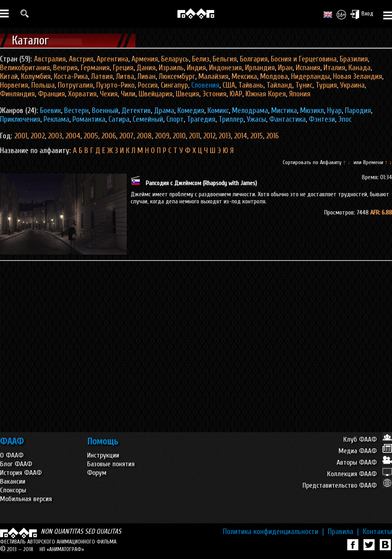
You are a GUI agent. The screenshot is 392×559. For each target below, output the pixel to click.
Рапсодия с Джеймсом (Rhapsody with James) (201, 183)
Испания (308, 68)
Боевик (50, 111)
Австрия (81, 59)
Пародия (358, 111)
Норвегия (14, 85)
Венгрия (65, 68)
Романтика (89, 119)
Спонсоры (13, 490)
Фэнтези (322, 119)
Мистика (284, 111)
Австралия (50, 59)
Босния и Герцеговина (304, 59)
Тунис (304, 85)
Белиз (201, 59)
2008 (144, 136)
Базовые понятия (111, 464)
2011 (194, 136)
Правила (343, 532)
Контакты (377, 532)
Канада (360, 68)
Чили (128, 94)
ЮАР (236, 94)
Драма (164, 111)
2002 (38, 136)
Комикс (218, 111)
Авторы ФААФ (364, 462)
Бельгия (225, 59)
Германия (95, 68)
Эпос (345, 119)
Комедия (191, 111)
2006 (109, 136)
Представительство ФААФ (347, 485)
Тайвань (251, 85)
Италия (334, 68)
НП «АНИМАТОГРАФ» (62, 549)
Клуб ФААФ (368, 439)
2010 (179, 136)
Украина (352, 85)
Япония (300, 94)
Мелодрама (250, 111)
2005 (91, 136)
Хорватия (82, 94)
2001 (21, 136)
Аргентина (112, 59)
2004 (73, 136)
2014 (241, 136)
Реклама (56, 119)
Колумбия (36, 77)
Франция (51, 94)
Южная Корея (266, 94)
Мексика (244, 77)
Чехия (109, 94)
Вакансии (13, 481)
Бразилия (354, 59)
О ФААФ (12, 455)
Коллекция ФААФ (360, 474)
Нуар (334, 111)
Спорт (175, 119)
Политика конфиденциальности (273, 532)
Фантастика (287, 119)
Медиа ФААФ (365, 451)
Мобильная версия (26, 499)
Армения (145, 59)
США (229, 85)
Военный (105, 111)
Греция (123, 68)
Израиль (171, 68)
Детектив (136, 111)
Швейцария (156, 94)
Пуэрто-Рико (115, 85)
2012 (209, 136)
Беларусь (175, 59)
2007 (126, 136)
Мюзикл (312, 111)
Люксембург (177, 77)
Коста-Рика (71, 77)
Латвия (102, 77)
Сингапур (174, 85)
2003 (55, 136)
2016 (272, 136)
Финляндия (17, 94)
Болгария (254, 59)
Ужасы (256, 119)
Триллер (231, 119)
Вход (362, 14)
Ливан (147, 77)
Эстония (214, 94)
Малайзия (213, 77)
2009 (162, 136)
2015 (257, 136)
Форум (97, 473)
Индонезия (225, 68)
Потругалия (75, 85)
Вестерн (76, 111)
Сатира (119, 119)
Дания (146, 68)
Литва (125, 77)
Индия (196, 68)
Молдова (274, 77)
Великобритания (25, 68)
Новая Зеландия (358, 77)
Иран (285, 68)
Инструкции (103, 455)
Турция (326, 85)
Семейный (148, 119)
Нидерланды (310, 77)
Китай (9, 77)
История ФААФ (21, 473)
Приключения (20, 119)
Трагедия (201, 119)
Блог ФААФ (16, 464)
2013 (225, 136)
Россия (148, 85)
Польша (43, 85)
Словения (205, 85)
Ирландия (260, 68)
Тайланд (279, 85)
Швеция (187, 94)
